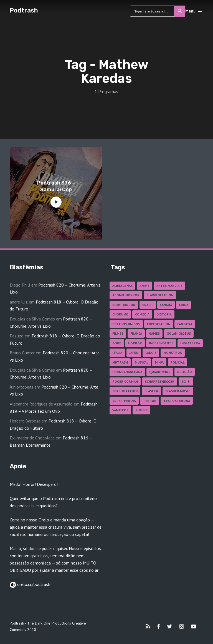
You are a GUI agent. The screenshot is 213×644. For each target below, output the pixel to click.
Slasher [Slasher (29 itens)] (151, 391)
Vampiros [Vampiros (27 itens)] (120, 410)
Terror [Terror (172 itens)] (150, 401)
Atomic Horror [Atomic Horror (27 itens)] (126, 295)
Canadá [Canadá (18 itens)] (166, 305)
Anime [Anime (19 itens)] (144, 286)
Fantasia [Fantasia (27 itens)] (185, 324)
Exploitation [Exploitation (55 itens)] (159, 324)
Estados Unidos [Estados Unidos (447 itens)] (126, 324)
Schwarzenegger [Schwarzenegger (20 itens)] (160, 381)
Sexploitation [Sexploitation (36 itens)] (125, 391)
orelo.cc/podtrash (33, 584)
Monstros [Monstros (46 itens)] (173, 353)
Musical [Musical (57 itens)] (141, 362)
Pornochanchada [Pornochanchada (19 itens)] (127, 372)
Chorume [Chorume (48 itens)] (120, 314)
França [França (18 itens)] (136, 333)
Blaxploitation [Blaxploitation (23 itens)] (160, 295)
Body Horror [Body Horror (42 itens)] (124, 305)
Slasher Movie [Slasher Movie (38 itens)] (178, 391)
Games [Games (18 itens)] (154, 333)
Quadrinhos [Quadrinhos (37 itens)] (160, 372)
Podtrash (24, 10)
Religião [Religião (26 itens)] (185, 372)
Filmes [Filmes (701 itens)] (118, 333)
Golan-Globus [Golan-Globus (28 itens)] (179, 333)
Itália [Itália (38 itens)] (117, 353)
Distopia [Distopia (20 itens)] (164, 314)
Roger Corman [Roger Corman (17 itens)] (125, 381)
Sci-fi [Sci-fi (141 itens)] (186, 381)
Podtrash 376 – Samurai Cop (56, 186)
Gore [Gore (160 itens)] (117, 343)
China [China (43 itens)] (184, 305)
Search (180, 11)
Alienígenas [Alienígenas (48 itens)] (122, 286)
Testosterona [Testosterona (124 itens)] (177, 401)
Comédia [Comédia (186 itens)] (142, 314)
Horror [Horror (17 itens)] (135, 343)
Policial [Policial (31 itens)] (177, 362)
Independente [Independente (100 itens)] (161, 343)
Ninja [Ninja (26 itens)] (159, 362)
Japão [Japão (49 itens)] (134, 353)
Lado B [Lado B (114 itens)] (151, 353)
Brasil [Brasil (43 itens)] (148, 305)
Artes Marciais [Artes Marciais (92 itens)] (169, 286)
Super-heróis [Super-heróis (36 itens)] (124, 401)
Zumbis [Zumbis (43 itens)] (141, 410)
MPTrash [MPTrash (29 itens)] (120, 362)
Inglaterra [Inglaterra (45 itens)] (190, 343)
